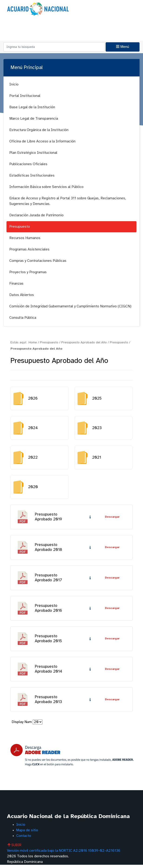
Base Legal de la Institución (32, 107)
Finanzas (16, 284)
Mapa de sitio (27, 833)
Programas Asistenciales (29, 249)
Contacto (24, 839)
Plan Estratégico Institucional (33, 153)
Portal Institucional (25, 96)
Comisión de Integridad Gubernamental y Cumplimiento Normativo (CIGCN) (70, 306)
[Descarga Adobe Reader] (72, 758)
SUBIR (15, 848)
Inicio (14, 84)
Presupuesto (20, 227)
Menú (123, 47)
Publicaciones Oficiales (28, 164)
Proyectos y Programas (28, 272)
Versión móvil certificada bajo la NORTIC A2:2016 (64, 854)
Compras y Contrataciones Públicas (38, 261)
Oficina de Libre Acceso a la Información (42, 141)
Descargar (112, 517)
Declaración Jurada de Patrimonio (36, 215)
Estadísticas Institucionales (32, 176)
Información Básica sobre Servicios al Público (46, 187)
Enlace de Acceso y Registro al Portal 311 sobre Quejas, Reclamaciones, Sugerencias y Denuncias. (68, 201)
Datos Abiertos (22, 295)
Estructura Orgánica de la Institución (39, 130)
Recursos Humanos (25, 238)
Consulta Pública (23, 318)
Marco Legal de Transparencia (34, 119)
